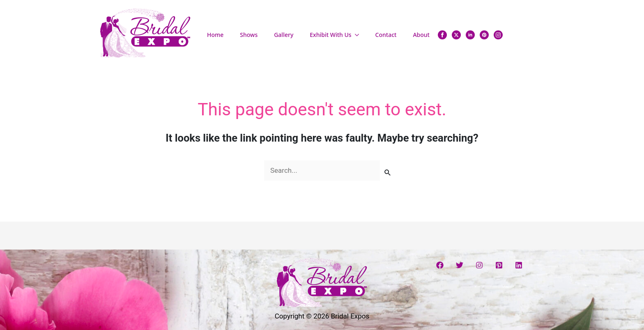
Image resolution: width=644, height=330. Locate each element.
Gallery (284, 35)
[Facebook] (440, 265)
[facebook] (442, 35)
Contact (386, 35)
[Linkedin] (519, 265)
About (421, 35)
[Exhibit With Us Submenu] (359, 35)
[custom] (484, 35)
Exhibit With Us (330, 35)
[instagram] (498, 35)
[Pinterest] (499, 265)
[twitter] (456, 35)
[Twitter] (460, 265)
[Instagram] (479, 265)
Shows (249, 35)
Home (215, 35)
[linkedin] (470, 35)
